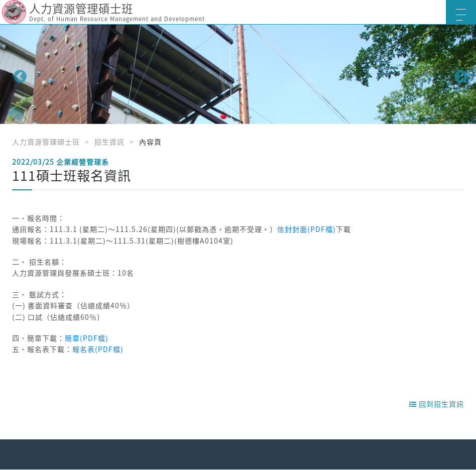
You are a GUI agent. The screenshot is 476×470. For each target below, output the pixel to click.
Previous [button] (18, 74)
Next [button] (458, 74)
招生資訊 (109, 142)
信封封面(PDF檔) (307, 229)
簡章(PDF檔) (87, 338)
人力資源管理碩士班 (46, 142)
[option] (238, 74)
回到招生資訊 (437, 404)
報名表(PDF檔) (98, 349)
